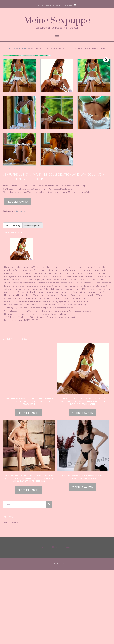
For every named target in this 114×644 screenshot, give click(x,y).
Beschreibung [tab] (13, 300)
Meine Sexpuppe (57, 21)
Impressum (47, 621)
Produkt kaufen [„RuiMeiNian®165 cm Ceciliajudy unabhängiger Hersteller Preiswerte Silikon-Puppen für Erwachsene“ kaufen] (29, 487)
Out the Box (61, 638)
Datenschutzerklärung (62, 621)
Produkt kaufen (18, 276)
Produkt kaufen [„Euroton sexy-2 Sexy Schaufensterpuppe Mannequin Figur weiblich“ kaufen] (82, 561)
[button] (106, 60)
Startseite (13, 48)
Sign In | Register (45, 5)
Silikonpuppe (23, 48)
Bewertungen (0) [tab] (32, 300)
